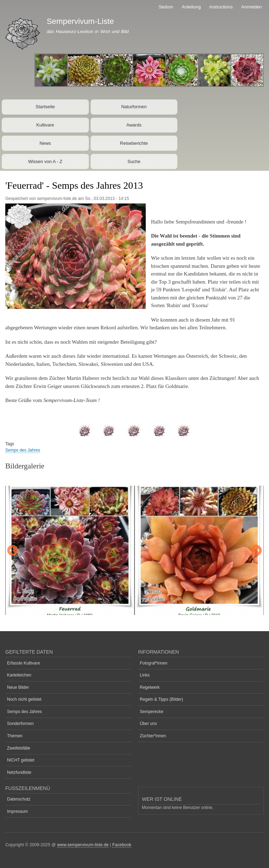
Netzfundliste (19, 772)
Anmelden (252, 7)
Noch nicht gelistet (24, 699)
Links (145, 675)
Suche (134, 161)
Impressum (17, 811)
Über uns (148, 724)
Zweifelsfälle (19, 748)
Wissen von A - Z (45, 161)
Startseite (45, 107)
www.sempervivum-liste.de (83, 845)
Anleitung (191, 7)
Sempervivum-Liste (80, 21)
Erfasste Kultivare (24, 663)
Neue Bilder (18, 687)
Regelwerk (150, 687)
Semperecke (152, 712)
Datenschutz (19, 799)
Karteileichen (19, 675)
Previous (13, 551)
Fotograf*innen (154, 663)
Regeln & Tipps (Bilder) (161, 699)
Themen (15, 736)
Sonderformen (20, 724)
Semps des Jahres (23, 450)
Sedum (166, 7)
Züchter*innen (153, 736)
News (45, 143)
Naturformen (134, 107)
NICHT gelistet (21, 760)
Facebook (122, 845)
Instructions (221, 7)
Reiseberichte (134, 143)
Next (256, 551)
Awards (134, 125)
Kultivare (45, 125)
